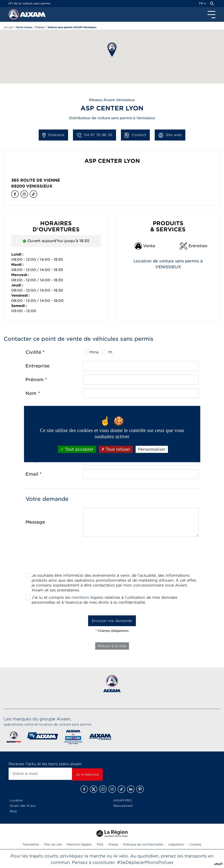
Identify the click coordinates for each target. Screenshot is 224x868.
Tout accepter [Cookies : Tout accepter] (77, 449)
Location (16, 800)
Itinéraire (53, 135)
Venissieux (39, 186)
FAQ (100, 844)
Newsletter (31, 844)
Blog (13, 811)
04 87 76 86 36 (94, 135)
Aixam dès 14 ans (23, 806)
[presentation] (112, 556)
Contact (135, 135)
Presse (113, 844)
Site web (170, 135)
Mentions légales (79, 844)
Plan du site (53, 844)
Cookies (195, 844)
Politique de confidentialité (143, 844)
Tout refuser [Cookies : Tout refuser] (116, 449)
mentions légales (87, 598)
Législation (176, 844)
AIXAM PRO (123, 800)
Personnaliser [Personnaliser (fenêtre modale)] (152, 449)
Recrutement (123, 806)
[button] (112, 50)
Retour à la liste (112, 646)
